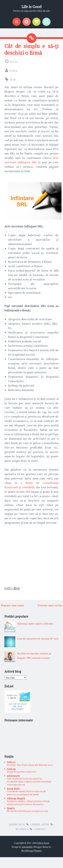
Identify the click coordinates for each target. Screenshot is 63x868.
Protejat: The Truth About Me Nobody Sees (30, 765)
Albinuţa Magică (16, 798)
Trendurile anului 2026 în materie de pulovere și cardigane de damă (26, 793)
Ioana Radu (13, 789)
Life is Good (31, 7)
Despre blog (17, 824)
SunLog (11, 769)
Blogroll (22, 829)
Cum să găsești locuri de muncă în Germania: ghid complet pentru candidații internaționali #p (29, 782)
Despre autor (40, 824)
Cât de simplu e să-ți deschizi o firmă (31, 49)
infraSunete (13, 776)
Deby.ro (11, 762)
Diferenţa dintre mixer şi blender (35, 624)
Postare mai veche (50, 605)
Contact (40, 829)
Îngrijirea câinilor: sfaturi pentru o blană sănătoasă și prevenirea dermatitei (28, 803)
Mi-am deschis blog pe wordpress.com (27, 811)
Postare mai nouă (12, 605)
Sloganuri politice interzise (22, 772)
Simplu (11, 808)
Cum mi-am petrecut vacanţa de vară (38, 639)
